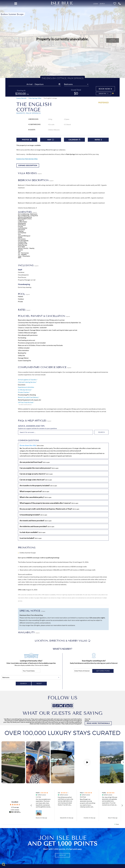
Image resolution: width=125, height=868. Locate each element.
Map (51, 140)
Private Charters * (24, 392)
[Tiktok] (57, 706)
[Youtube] (61, 706)
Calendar (74, 140)
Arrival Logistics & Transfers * (28, 380)
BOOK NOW (105, 89)
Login (96, 4)
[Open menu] (16, 4)
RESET (39, 684)
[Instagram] (54, 706)
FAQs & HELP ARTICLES (35, 421)
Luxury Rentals (21, 98)
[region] (77, 805)
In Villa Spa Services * (25, 390)
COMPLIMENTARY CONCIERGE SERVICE (44, 367)
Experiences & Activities (26, 387)
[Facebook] (64, 706)
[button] (120, 4)
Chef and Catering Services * (27, 382)
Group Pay (103, 93)
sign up (62, 854)
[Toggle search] (4, 864)
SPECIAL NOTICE (32, 611)
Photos (27, 140)
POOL (24, 294)
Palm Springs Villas (35, 98)
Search (101, 432)
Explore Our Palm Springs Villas (27, 159)
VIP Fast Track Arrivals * (26, 402)
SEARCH (23, 684)
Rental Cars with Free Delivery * (29, 397)
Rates (98, 140)
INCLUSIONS (28, 265)
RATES (24, 310)
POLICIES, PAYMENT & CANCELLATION (44, 316)
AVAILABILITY (29, 632)
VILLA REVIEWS (30, 173)
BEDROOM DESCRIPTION (36, 180)
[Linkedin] (68, 706)
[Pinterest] (71, 706)
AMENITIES (27, 212)
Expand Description (28, 165)
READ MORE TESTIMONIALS (98, 723)
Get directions (103, 671)
